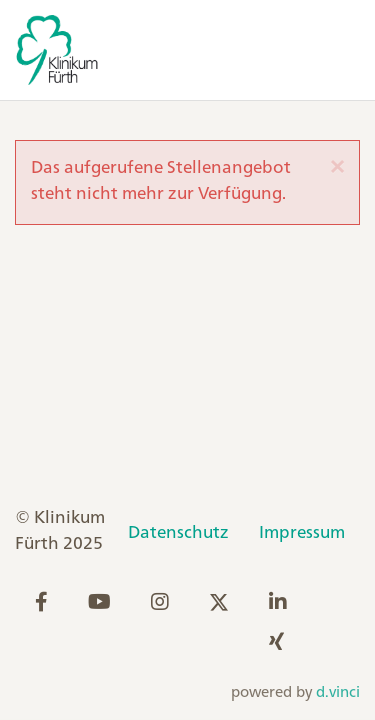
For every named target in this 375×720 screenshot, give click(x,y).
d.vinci (338, 693)
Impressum (302, 532)
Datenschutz (178, 532)
